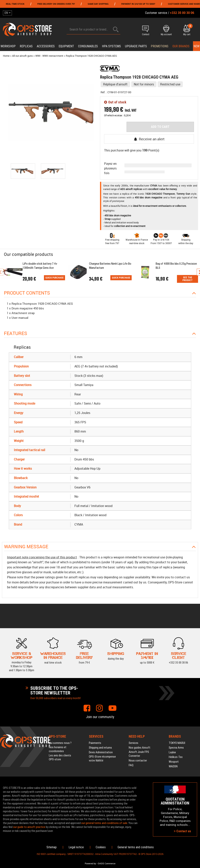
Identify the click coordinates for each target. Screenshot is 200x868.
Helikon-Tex (176, 757)
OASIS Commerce (107, 864)
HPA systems (111, 46)
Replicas (26, 46)
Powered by (90, 864)
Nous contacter (138, 761)
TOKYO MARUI (177, 743)
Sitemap (52, 847)
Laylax (172, 752)
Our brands (181, 46)
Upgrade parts (136, 46)
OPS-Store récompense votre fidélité (102, 759)
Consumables (88, 46)
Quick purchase (54, 278)
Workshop (8, 46)
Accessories (46, 46)
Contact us (182, 831)
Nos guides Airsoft (140, 748)
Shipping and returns (100, 748)
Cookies (101, 847)
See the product (187, 279)
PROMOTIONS (160, 46)
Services (133, 743)
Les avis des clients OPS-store (60, 757)
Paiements (95, 743)
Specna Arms (176, 748)
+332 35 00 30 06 (178, 655)
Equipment (66, 46)
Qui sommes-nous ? (60, 743)
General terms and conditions (136, 847)
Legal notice (76, 847)
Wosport (174, 762)
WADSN (173, 766)
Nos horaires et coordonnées (58, 749)
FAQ (131, 765)
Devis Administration (101, 752)
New (196, 46)
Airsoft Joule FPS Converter (139, 754)
